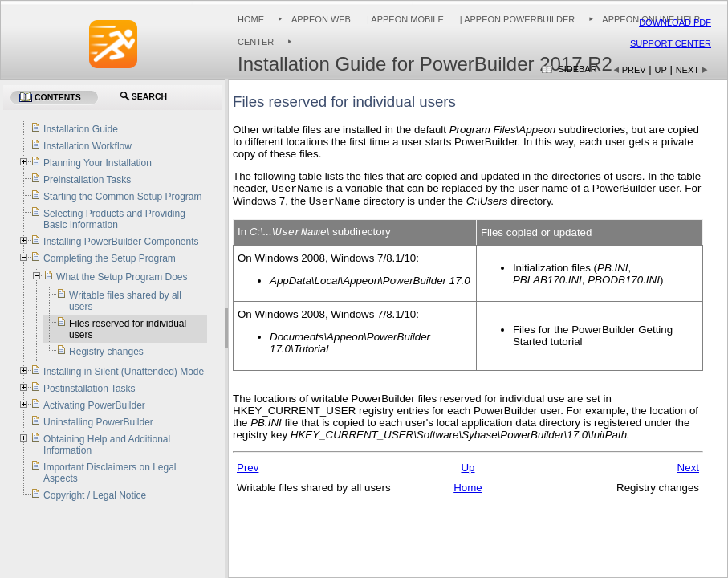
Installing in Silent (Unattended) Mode (124, 372)
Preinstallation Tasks (87, 180)
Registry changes (106, 352)
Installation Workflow (87, 146)
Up (661, 70)
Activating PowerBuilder (94, 405)
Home (251, 19)
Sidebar (577, 69)
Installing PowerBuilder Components (121, 242)
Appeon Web (321, 19)
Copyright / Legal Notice (95, 495)
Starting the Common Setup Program (122, 197)
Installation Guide (81, 129)
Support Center (671, 43)
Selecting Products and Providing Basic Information (114, 219)
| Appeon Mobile (404, 19)
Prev (634, 70)
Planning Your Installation (98, 163)
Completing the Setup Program (110, 258)
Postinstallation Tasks (89, 389)
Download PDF (675, 22)
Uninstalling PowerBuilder (98, 422)
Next (687, 70)
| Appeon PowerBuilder (517, 19)
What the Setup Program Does (122, 277)
